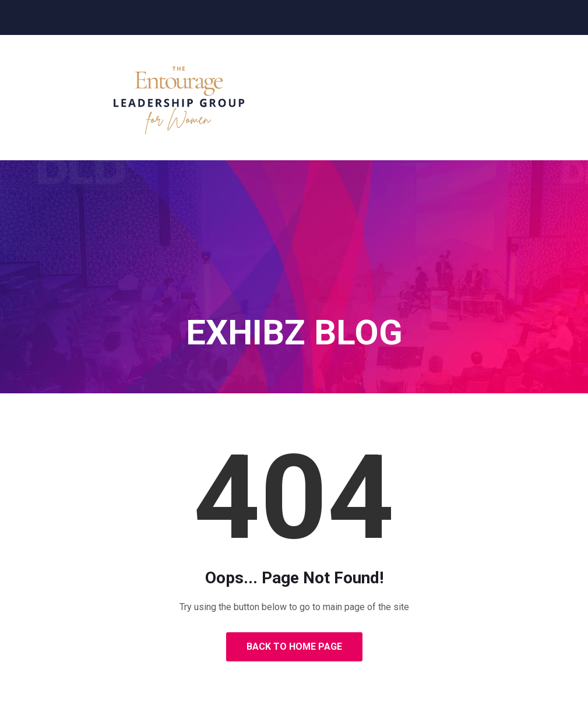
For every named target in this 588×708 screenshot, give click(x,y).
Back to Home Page (294, 647)
